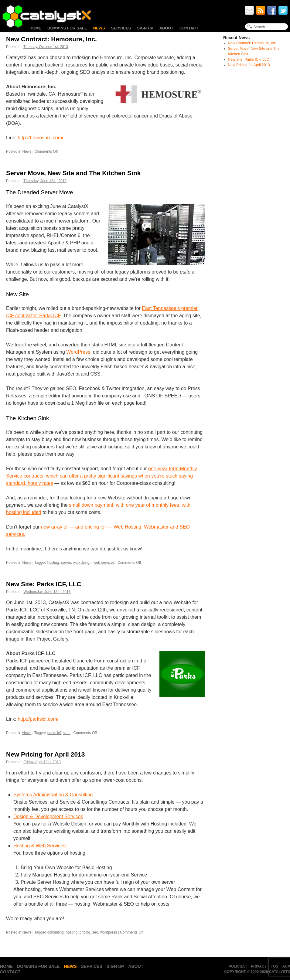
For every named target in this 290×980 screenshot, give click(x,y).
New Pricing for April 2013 (45, 754)
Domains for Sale (67, 28)
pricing (85, 932)
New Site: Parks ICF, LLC (44, 584)
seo (95, 932)
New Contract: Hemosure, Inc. (51, 39)
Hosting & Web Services (39, 846)
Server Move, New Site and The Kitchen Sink (73, 173)
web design (82, 563)
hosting (53, 563)
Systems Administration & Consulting (53, 795)
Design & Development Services (48, 817)
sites (67, 733)
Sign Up (145, 28)
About (166, 28)
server (66, 563)
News (99, 28)
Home (35, 28)
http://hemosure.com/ (40, 138)
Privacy (259, 966)
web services (104, 563)
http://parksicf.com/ (38, 719)
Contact (189, 28)
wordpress (109, 932)
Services (121, 28)
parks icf (54, 733)
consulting (56, 932)
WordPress (78, 352)
